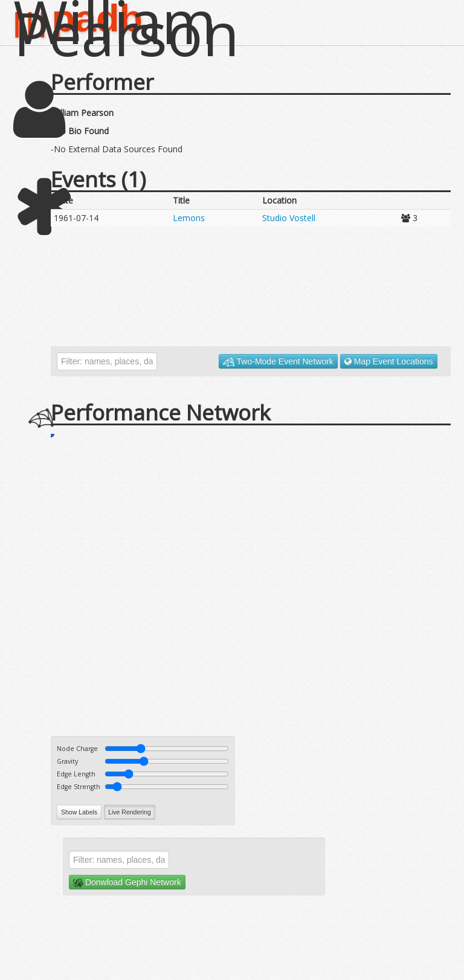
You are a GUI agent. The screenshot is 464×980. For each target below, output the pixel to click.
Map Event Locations (389, 361)
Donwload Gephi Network (127, 882)
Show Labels (79, 812)
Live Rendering (130, 812)
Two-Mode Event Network (278, 362)
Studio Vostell (289, 218)
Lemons (189, 218)
